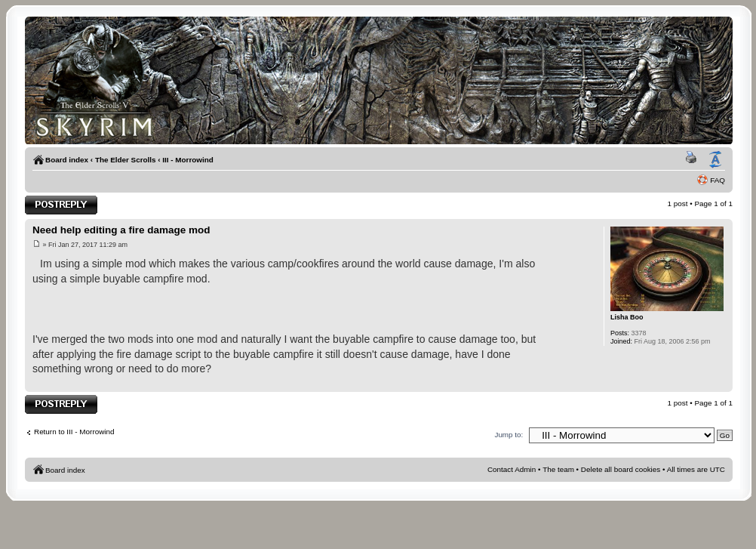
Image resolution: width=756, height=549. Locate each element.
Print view (693, 160)
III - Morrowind (187, 160)
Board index (67, 160)
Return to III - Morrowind (74, 432)
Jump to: (509, 435)
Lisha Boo (627, 317)
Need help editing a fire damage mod (121, 230)
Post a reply (61, 205)
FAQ (718, 180)
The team (558, 469)
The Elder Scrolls (126, 160)
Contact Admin (512, 469)
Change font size (715, 160)
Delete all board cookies (621, 469)
